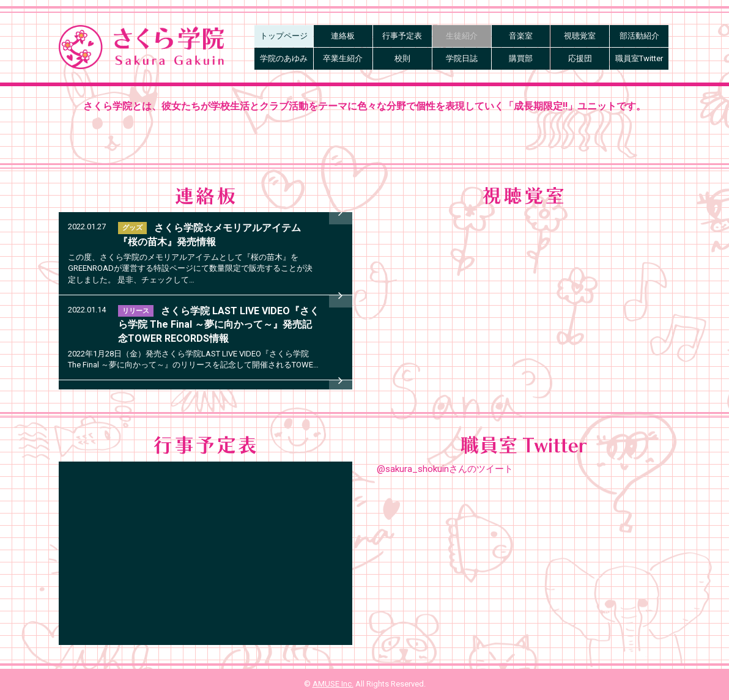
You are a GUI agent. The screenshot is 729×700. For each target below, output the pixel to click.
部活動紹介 (639, 36)
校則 (402, 58)
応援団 (580, 58)
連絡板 (343, 36)
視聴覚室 (580, 36)
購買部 (521, 58)
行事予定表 (402, 36)
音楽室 (521, 36)
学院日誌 (462, 58)
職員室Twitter (639, 58)
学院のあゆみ (284, 58)
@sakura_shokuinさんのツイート (445, 469)
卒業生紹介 (343, 58)
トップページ (284, 36)
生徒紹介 (462, 36)
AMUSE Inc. (333, 684)
